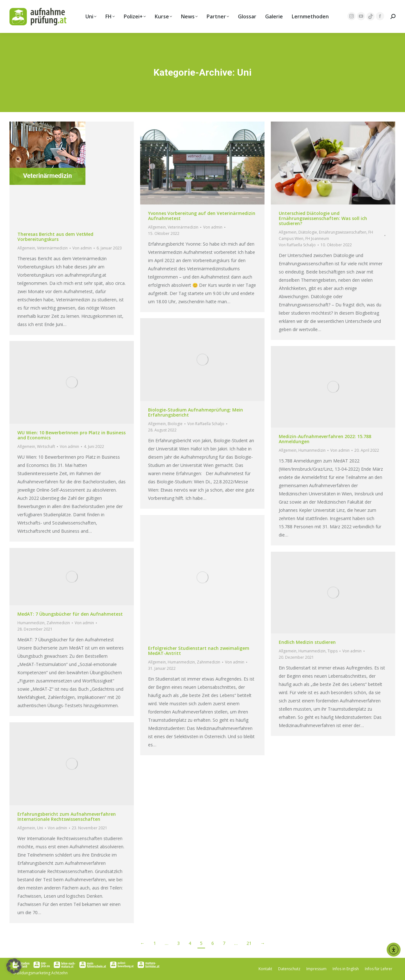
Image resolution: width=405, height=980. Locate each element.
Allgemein (26, 248)
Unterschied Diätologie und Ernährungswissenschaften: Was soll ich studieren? (323, 218)
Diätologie (308, 232)
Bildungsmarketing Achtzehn (42, 973)
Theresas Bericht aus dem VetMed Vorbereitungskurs (55, 237)
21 (249, 943)
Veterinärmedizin (52, 248)
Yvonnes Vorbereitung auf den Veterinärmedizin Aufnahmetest (202, 216)
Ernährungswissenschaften (343, 232)
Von (82, 248)
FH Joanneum (317, 239)
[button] (14, 966)
